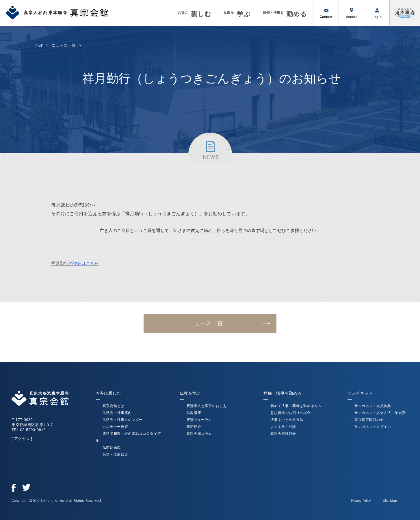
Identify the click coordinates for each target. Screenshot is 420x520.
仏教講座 (194, 413)
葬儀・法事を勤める (283, 393)
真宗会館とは (114, 406)
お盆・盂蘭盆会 (115, 454)
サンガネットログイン (373, 427)
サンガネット (360, 393)
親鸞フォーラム (199, 420)
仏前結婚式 (112, 447)
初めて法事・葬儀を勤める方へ (296, 406)
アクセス (351, 13)
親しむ (195, 14)
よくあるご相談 (283, 427)
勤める (285, 14)
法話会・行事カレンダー (123, 420)
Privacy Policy (361, 500)
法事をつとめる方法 (287, 420)
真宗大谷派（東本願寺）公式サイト (405, 13)
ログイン (377, 13)
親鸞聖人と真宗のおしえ (207, 406)
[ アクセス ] (22, 439)
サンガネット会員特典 (373, 406)
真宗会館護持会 (283, 434)
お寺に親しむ (108, 393)
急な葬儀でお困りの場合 (290, 413)
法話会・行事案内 (117, 413)
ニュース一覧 (64, 45)
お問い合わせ (326, 13)
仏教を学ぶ (190, 393)
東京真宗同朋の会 (369, 420)
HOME (38, 46)
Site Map (390, 500)
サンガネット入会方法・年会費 (380, 413)
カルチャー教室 (115, 427)
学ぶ (237, 14)
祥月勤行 (75, 263)
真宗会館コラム (199, 434)
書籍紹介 (194, 427)
